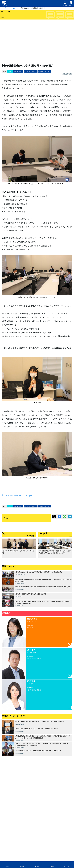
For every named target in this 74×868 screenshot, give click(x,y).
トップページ (6, 8)
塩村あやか (27, 71)
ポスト (54, 517)
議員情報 (22, 867)
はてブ (70, 517)
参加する (67, 867)
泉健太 (21, 71)
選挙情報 (52, 867)
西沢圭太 (34, 71)
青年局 (16, 71)
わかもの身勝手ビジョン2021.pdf (18, 495)
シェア (59, 517)
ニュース (15, 8)
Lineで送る (65, 517)
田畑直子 (41, 71)
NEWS (37, 867)
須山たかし (48, 71)
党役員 (7, 867)
